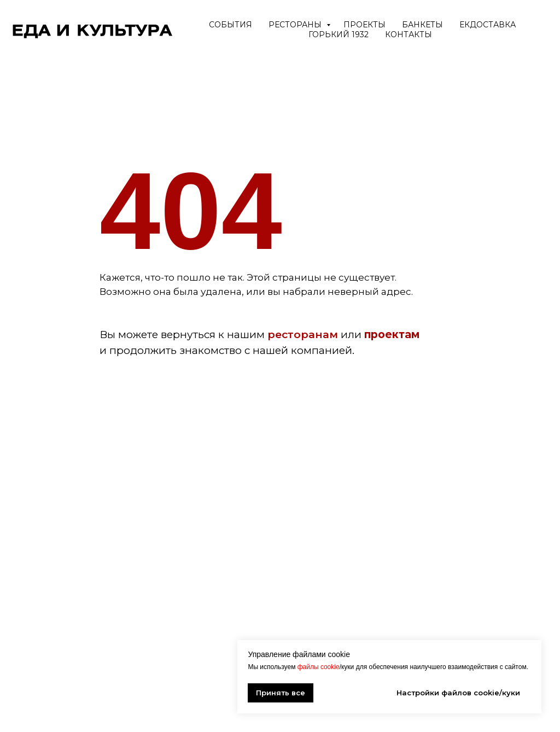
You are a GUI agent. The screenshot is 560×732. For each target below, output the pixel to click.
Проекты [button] (364, 25)
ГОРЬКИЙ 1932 (339, 34)
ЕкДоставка (488, 25)
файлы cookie (319, 667)
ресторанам (303, 335)
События (231, 25)
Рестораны (296, 25)
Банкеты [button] (422, 25)
